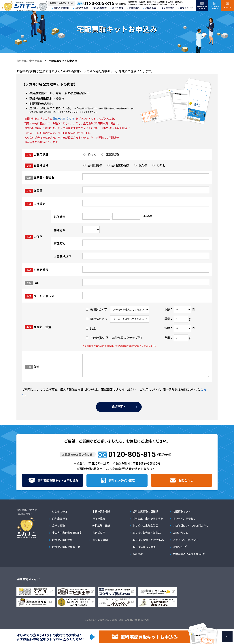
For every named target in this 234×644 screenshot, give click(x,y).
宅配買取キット (182, 515)
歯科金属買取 (100, 8)
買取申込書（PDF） (64, 118)
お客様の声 (150, 8)
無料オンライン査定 (122, 484)
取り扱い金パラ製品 (144, 551)
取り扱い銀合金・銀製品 (147, 536)
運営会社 (184, 8)
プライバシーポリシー (186, 544)
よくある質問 (168, 8)
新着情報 (138, 558)
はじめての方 (81, 8)
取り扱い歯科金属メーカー (67, 551)
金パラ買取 (118, 8)
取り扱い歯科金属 (62, 544)
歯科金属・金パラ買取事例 (148, 522)
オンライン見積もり (184, 522)
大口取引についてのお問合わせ (191, 529)
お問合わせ (186, 484)
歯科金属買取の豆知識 (145, 515)
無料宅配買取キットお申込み (149, 637)
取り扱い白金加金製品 (145, 529)
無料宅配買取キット (58, 484)
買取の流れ (134, 8)
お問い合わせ (180, 536)
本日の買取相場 (62, 8)
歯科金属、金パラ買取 (29, 61)
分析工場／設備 (101, 529)
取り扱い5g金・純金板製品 (148, 544)
